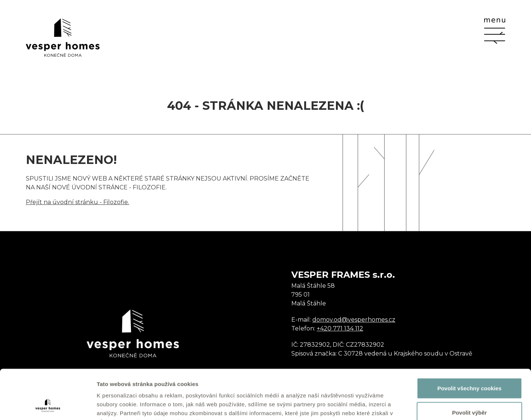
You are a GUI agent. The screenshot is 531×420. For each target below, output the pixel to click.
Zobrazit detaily (390, 405)
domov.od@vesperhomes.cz (354, 320)
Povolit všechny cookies (469, 342)
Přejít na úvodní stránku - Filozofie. (77, 202)
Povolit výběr (469, 366)
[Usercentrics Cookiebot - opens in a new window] (48, 406)
